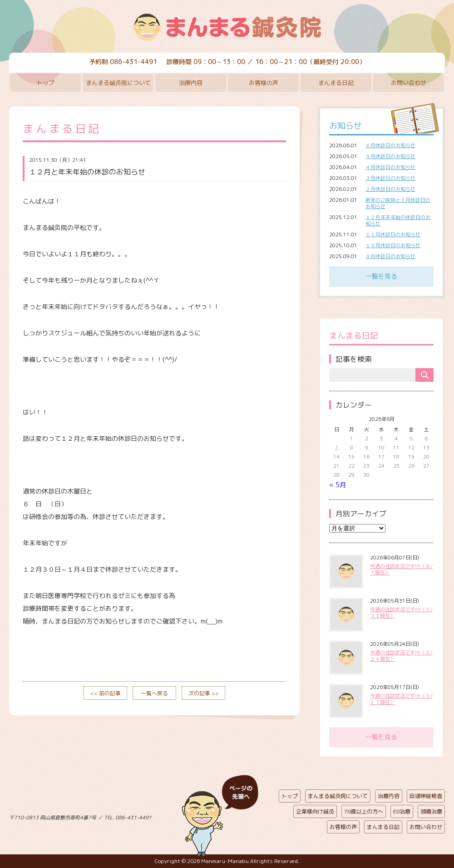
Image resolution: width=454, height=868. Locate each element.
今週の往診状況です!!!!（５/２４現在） (401, 656)
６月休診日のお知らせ (390, 145)
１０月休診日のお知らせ (393, 245)
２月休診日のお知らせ (390, 189)
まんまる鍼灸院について (118, 83)
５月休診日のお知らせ (390, 156)
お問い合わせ (409, 83)
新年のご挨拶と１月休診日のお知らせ (398, 203)
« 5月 (338, 485)
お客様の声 (264, 83)
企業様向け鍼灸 (315, 811)
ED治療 (402, 811)
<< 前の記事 (106, 693)
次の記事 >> (204, 693)
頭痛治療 (431, 811)
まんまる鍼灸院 (227, 27)
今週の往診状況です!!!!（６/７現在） (401, 569)
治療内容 (191, 83)
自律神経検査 (426, 796)
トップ (46, 83)
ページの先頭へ (220, 816)
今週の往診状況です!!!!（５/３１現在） (401, 613)
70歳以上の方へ (364, 811)
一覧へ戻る (154, 693)
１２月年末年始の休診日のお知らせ (398, 220)
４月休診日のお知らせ (390, 167)
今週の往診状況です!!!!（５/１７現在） (401, 699)
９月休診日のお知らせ (390, 256)
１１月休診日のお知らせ (393, 234)
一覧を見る (381, 276)
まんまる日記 (336, 83)
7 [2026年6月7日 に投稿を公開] (337, 448)
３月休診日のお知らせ (390, 178)
